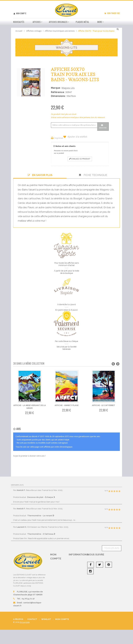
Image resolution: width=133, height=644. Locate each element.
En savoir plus (40, 175)
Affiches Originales (58, 22)
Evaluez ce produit (80, 159)
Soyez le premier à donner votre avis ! (29, 456)
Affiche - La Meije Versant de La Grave (30, 407)
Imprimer (59, 138)
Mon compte (21, 13)
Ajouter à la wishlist (77, 137)
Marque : (56, 88)
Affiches (37, 22)
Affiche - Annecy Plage (67, 405)
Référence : (58, 92)
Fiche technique (93, 175)
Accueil (19, 31)
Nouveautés (19, 22)
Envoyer (103, 128)
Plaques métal (82, 22)
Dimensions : (59, 96)
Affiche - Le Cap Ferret (104, 405)
